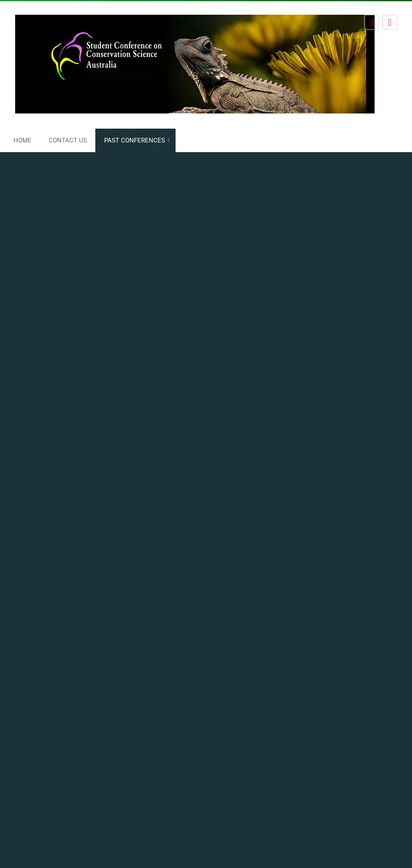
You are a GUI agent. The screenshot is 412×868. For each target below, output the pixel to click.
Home (22, 140)
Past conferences (135, 140)
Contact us (68, 140)
